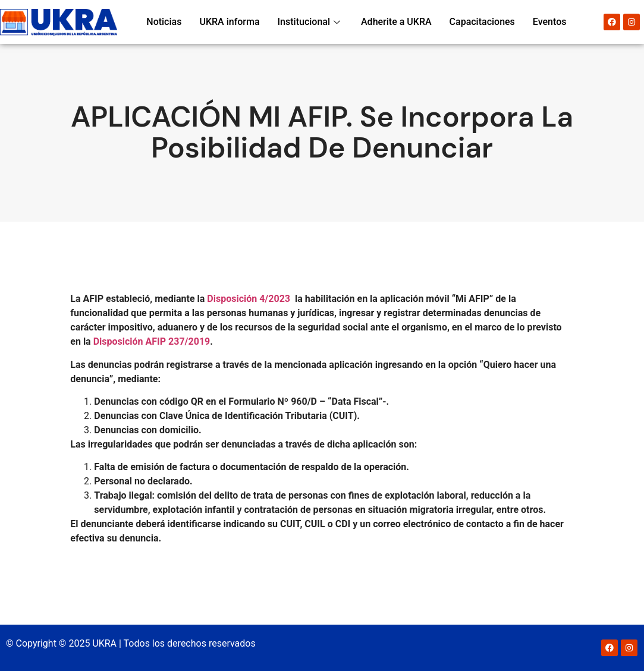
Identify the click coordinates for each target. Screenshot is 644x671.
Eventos (550, 22)
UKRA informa (229, 22)
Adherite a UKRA (396, 22)
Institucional (310, 22)
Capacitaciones (482, 22)
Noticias (164, 22)
